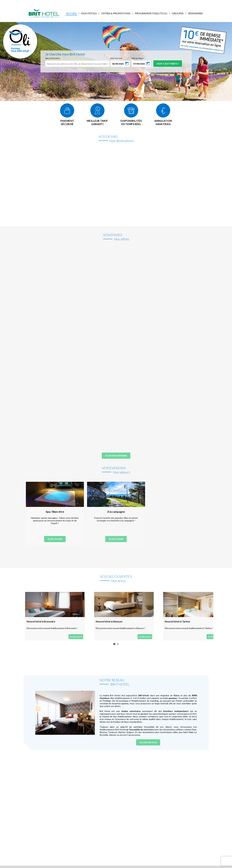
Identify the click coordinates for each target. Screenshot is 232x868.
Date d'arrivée (116, 58)
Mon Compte (206, 2)
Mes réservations (38, 2)
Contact (88, 2)
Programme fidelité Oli (151, 13)
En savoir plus (148, 742)
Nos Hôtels (89, 13)
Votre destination (52, 58)
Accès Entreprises (58, 2)
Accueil (71, 13)
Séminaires (195, 13)
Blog (72, 2)
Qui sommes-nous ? (17, 2)
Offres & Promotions (116, 13)
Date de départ (138, 58)
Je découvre (55, 539)
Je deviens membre (116, 456)
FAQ (79, 2)
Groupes (178, 13)
